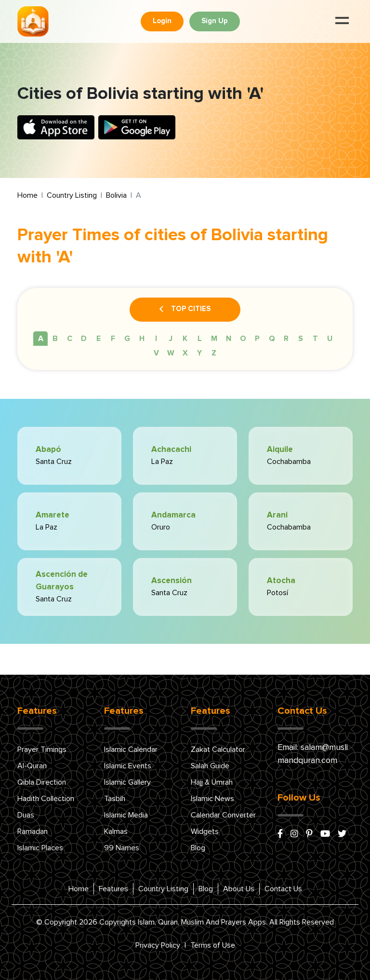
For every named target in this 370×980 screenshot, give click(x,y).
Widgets (205, 831)
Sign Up (215, 21)
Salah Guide (210, 766)
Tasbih (115, 799)
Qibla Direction (42, 782)
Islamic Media (126, 815)
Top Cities (185, 310)
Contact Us (283, 889)
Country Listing (72, 195)
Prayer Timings (42, 749)
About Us (239, 889)
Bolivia (116, 195)
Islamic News (212, 799)
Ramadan (33, 831)
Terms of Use (213, 945)
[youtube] (325, 834)
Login (162, 21)
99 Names (122, 848)
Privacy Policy (158, 945)
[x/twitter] (342, 834)
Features (113, 889)
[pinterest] (309, 834)
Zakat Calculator (218, 749)
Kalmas (116, 831)
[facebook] (280, 834)
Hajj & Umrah (212, 782)
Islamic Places (40, 848)
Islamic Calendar (131, 749)
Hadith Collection (46, 799)
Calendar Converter (223, 815)
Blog (198, 848)
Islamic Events (128, 766)
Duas (26, 815)
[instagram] (294, 834)
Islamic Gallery (127, 782)
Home (27, 195)
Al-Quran (32, 766)
